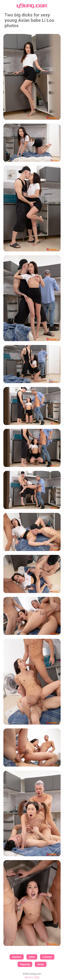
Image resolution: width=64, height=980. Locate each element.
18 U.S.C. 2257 (32, 978)
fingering (25, 964)
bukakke (17, 957)
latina (32, 957)
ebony (41, 964)
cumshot (47, 957)
